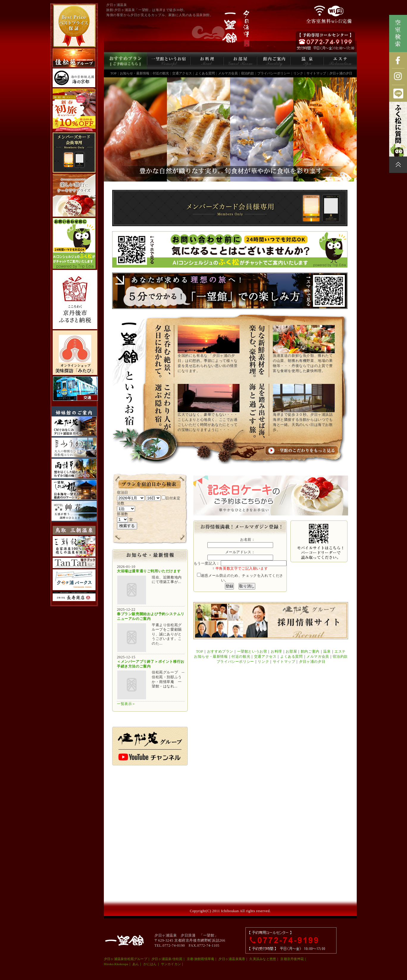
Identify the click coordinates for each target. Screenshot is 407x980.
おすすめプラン (220, 651)
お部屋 (291, 651)
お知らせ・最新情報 (135, 73)
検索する (127, 526)
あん (136, 964)
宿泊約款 (248, 73)
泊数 (121, 503)
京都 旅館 (194, 959)
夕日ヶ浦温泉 (114, 959)
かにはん (150, 964)
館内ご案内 (310, 651)
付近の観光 (161, 73)
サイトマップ (316, 73)
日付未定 (171, 498)
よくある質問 (205, 73)
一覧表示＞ (126, 704)
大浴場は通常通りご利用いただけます (149, 571)
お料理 (276, 651)
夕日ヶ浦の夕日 (341, 73)
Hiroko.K (110, 964)
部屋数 (123, 514)
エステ (340, 651)
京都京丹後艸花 (292, 959)
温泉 (327, 651)
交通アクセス (182, 73)
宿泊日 (123, 493)
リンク (298, 73)
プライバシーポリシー (274, 73)
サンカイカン (171, 964)
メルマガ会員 (228, 73)
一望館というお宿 (252, 651)
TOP (114, 73)
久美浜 (254, 959)
